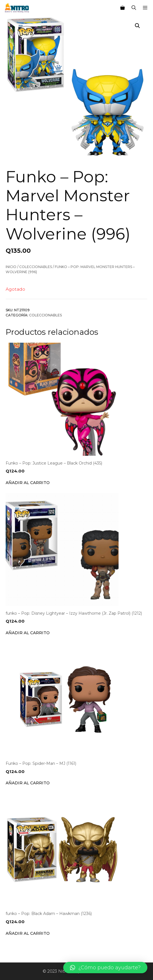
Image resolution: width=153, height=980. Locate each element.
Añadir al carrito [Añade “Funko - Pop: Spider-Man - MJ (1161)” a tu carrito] (28, 783)
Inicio (11, 267)
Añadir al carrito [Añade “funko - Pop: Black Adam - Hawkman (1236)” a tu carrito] (28, 933)
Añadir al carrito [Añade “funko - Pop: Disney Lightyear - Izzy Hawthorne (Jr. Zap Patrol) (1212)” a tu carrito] (28, 633)
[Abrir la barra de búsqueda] (134, 8)
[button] (105, 968)
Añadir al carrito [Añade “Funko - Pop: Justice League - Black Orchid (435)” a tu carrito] (28, 483)
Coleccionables (36, 267)
